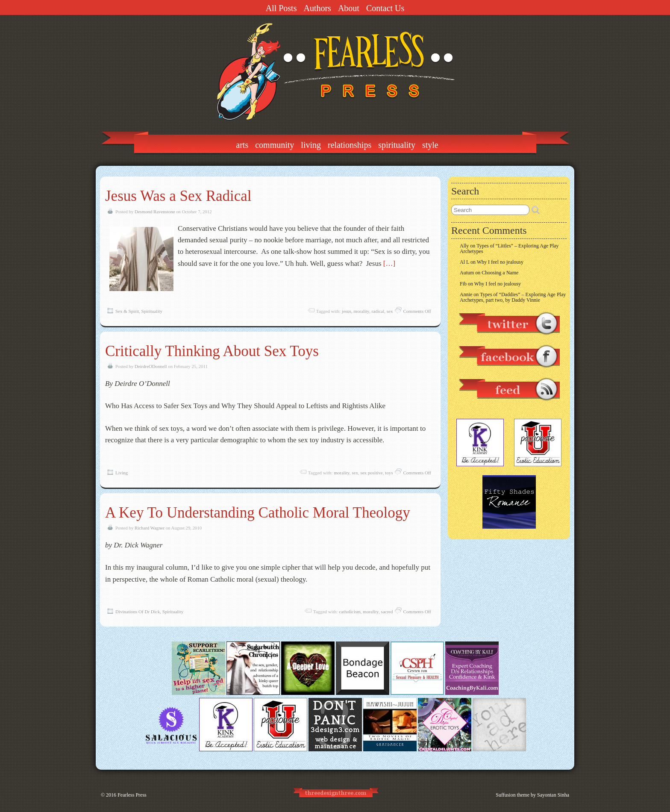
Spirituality (397, 145)
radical (378, 311)
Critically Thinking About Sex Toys (212, 351)
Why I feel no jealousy (500, 262)
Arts (242, 145)
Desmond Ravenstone (155, 212)
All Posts (281, 8)
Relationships (350, 145)
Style (430, 145)
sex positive (371, 473)
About (349, 8)
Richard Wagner (150, 528)
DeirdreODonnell (151, 366)
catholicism (350, 612)
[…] (389, 263)
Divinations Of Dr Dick (138, 612)
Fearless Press (132, 795)
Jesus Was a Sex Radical (178, 196)
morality (361, 311)
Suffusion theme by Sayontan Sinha (532, 795)
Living (311, 145)
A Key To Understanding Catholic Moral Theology (258, 513)
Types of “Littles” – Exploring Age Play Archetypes (509, 249)
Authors (317, 8)
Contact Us (385, 8)
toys (389, 473)
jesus (347, 311)
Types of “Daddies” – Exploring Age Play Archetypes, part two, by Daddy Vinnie (513, 297)
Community (275, 145)
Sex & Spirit (127, 311)
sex (390, 311)
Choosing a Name (500, 273)
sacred (387, 612)
